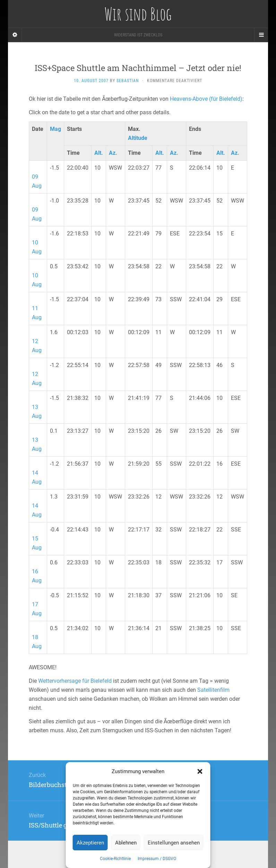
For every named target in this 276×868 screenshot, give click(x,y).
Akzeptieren (90, 843)
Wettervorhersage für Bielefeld (75, 681)
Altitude (138, 138)
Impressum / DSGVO (157, 859)
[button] (200, 771)
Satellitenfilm (213, 690)
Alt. (99, 153)
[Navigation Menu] (261, 35)
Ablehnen (126, 843)
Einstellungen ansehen (174, 843)
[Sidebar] (15, 35)
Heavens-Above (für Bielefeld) (206, 99)
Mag (55, 129)
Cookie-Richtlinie (115, 859)
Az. (113, 153)
